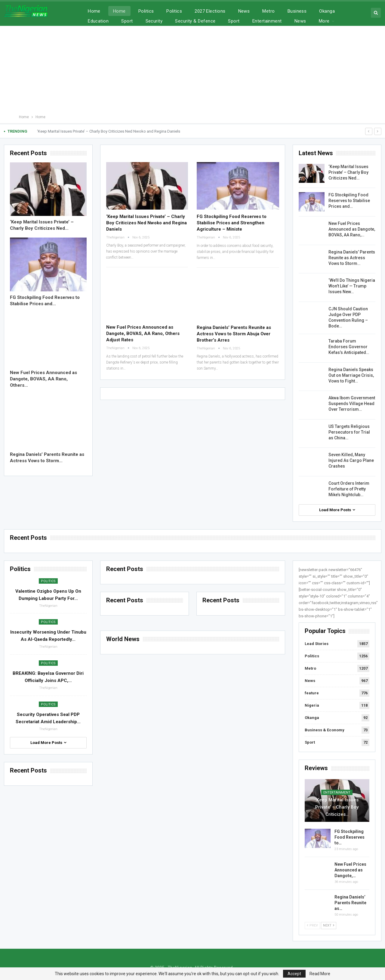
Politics (146, 11)
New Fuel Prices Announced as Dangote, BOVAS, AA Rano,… (352, 229)
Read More (320, 974)
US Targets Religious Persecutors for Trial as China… (349, 432)
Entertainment (337, 793)
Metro (268, 11)
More (325, 11)
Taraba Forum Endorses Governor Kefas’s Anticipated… (349, 347)
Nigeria (312, 705)
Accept (294, 974)
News (244, 11)
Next (329, 925)
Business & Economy (325, 730)
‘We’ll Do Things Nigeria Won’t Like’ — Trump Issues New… (352, 286)
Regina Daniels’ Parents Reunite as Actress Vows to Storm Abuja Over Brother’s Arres (234, 334)
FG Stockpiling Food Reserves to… (350, 837)
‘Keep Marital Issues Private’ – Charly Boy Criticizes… (337, 807)
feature (312, 693)
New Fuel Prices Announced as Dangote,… (350, 870)
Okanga (312, 718)
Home (94, 11)
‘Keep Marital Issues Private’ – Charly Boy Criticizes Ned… (348, 172)
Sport (310, 742)
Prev (312, 925)
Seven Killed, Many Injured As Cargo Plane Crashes (351, 460)
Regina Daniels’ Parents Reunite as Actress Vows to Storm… (352, 258)
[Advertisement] (192, 69)
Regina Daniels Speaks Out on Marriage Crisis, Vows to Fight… (351, 375)
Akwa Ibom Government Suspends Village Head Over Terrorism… (352, 404)
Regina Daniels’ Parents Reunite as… (350, 903)
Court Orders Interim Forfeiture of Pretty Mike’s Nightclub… (349, 489)
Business (297, 11)
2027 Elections (210, 11)
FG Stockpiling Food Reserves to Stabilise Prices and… (349, 201)
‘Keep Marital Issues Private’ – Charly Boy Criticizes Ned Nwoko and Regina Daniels (109, 131)
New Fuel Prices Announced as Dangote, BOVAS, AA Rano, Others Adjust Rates (143, 333)
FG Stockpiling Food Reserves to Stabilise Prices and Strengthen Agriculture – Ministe (232, 223)
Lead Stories (317, 644)
